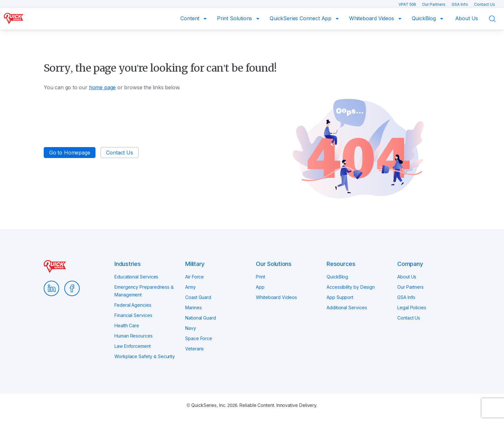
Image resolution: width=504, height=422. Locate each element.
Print (261, 277)
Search (496, 19)
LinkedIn (51, 288)
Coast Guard (198, 297)
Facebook (72, 288)
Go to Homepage (70, 153)
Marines (193, 308)
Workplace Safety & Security (145, 356)
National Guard (201, 318)
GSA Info (460, 4)
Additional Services (347, 308)
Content (191, 18)
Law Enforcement (133, 346)
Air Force (194, 277)
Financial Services (133, 315)
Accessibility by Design (351, 287)
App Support (340, 297)
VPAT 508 (408, 4)
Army (190, 287)
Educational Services (136, 277)
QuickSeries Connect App (301, 18)
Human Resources (134, 336)
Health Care (127, 325)
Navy (191, 328)
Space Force (199, 338)
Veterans (194, 349)
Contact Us (485, 4)
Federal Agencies (133, 305)
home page (102, 87)
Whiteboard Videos (372, 18)
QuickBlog (425, 18)
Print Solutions (235, 18)
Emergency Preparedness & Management (144, 291)
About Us (467, 18)
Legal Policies (412, 308)
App (260, 287)
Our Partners (434, 4)
